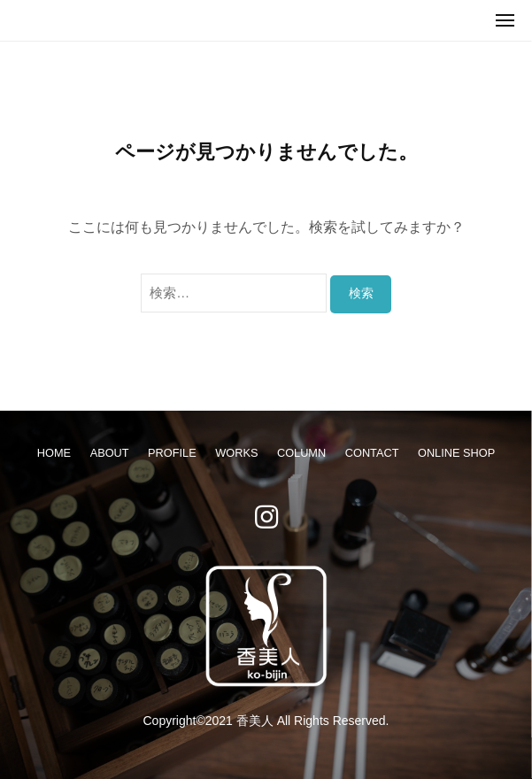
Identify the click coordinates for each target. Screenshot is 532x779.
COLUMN (301, 453)
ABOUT (110, 453)
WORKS (236, 453)
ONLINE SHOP (456, 453)
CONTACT (372, 453)
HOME (54, 453)
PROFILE (172, 453)
